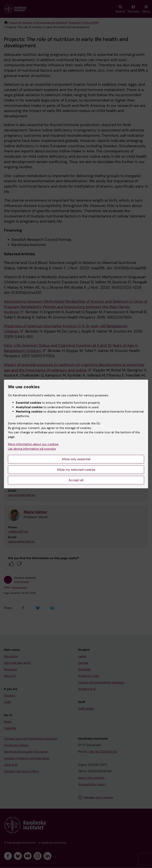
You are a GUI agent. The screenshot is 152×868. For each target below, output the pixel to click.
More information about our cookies (33, 444)
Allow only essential (76, 459)
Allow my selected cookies (76, 470)
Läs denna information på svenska (32, 449)
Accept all (76, 480)
